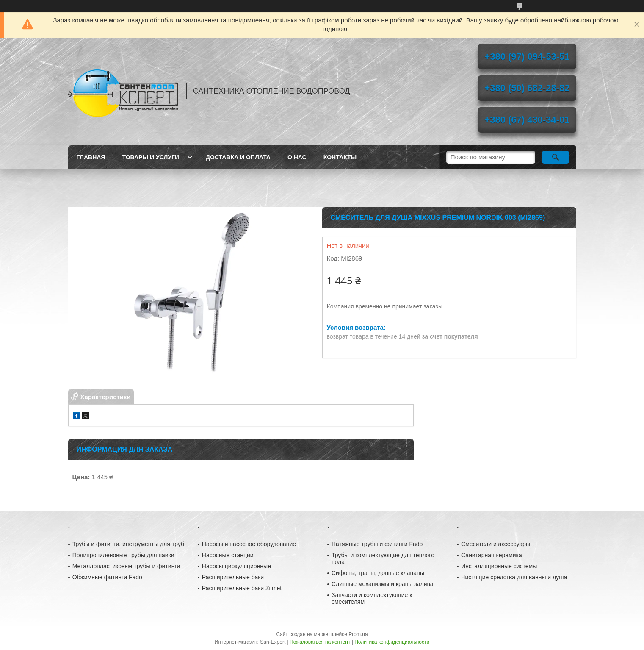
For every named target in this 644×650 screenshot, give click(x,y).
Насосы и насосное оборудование (249, 544)
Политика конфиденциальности (392, 642)
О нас (297, 157)
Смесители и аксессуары (496, 544)
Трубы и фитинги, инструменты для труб (128, 544)
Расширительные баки (233, 577)
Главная (91, 157)
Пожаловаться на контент (320, 642)
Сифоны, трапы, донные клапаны (378, 573)
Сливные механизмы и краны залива (383, 584)
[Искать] (556, 157)
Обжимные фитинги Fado (107, 577)
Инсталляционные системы (499, 566)
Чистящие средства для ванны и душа (514, 577)
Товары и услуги (151, 157)
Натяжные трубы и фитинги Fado (377, 544)
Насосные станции (228, 555)
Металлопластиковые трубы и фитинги (126, 566)
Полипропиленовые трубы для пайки (123, 555)
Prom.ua (358, 634)
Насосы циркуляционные (236, 566)
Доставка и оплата (238, 157)
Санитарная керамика (492, 555)
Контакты (340, 157)
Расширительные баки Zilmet (242, 588)
